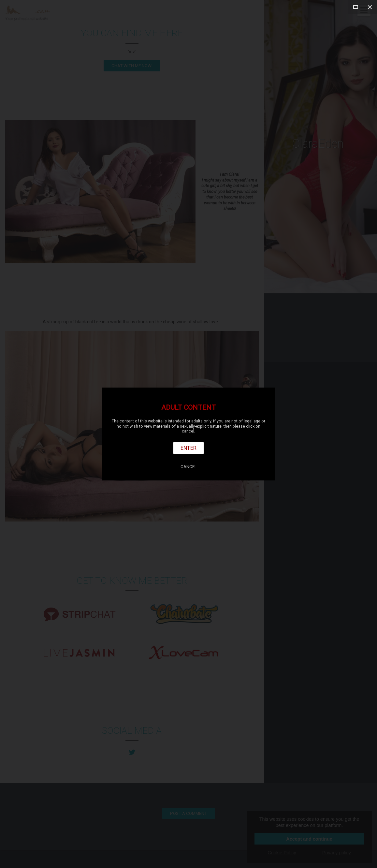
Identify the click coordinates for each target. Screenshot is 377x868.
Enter (188, 448)
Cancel (189, 467)
